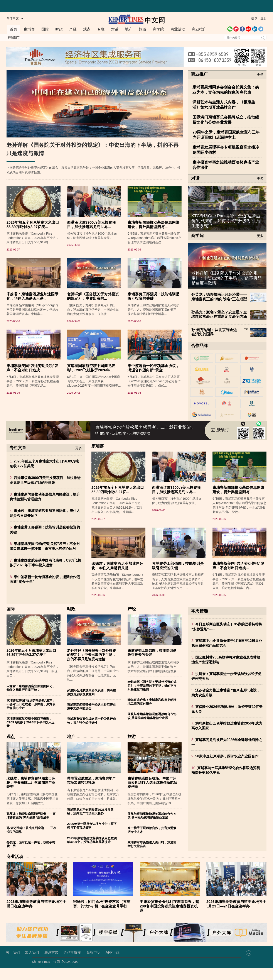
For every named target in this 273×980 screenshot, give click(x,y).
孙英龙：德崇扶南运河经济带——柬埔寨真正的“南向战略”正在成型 (219, 297)
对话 (115, 29)
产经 (73, 29)
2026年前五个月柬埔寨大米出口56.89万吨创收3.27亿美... (33, 256)
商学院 (158, 29)
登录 (254, 18)
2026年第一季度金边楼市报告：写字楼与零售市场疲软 (92, 837)
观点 (87, 29)
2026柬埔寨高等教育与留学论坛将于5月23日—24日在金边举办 (236, 916)
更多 (260, 74)
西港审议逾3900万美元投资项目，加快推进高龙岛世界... (91, 256)
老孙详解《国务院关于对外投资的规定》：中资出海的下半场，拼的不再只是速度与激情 (227, 278)
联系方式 (51, 964)
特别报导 (14, 37)
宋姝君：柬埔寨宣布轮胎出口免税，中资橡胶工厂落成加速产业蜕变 (31, 794)
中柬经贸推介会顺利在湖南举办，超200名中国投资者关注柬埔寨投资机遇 (169, 918)
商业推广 (199, 29)
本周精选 (199, 623)
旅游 (143, 29)
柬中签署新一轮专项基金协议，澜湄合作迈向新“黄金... (153, 399)
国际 (45, 29)
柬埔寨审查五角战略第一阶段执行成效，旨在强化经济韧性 (91, 732)
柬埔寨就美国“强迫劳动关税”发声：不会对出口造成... (32, 399)
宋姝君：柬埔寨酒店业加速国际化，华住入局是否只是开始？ (31, 700)
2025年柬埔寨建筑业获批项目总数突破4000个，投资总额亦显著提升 (92, 852)
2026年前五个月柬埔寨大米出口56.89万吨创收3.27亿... (118, 502)
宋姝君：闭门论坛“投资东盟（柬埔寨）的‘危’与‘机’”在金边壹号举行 (102, 916)
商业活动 (178, 29)
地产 (129, 29)
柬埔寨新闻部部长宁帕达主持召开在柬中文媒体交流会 (91, 718)
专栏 (101, 29)
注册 (263, 18)
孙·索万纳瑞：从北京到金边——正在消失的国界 (220, 332)
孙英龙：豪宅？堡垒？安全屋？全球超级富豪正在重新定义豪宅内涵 (219, 314)
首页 (13, 29)
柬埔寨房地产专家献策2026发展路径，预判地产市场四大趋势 (90, 823)
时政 (59, 29)
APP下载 (113, 964)
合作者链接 (72, 964)
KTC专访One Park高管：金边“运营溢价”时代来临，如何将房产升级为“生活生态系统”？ (226, 221)
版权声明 (93, 964)
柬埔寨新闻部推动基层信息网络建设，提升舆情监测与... (153, 256)
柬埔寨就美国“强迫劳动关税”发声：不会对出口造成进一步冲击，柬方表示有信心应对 (31, 716)
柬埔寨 (29, 29)
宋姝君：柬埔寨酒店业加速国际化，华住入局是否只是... (32, 327)
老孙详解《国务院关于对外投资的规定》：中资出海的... (93, 327)
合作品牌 (199, 346)
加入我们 (32, 964)
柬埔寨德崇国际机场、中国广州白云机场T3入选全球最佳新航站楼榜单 (152, 794)
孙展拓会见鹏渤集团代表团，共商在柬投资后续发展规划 (91, 704)
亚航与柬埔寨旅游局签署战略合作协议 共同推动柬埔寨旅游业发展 (152, 728)
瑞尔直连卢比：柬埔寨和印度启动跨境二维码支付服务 (152, 713)
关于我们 (13, 964)
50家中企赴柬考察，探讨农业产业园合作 (227, 768)
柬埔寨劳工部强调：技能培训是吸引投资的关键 (153, 327)
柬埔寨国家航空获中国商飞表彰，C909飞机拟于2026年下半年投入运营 (30, 734)
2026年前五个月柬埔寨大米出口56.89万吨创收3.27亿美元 (31, 664)
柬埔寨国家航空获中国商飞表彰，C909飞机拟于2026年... (91, 399)
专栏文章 (18, 459)
